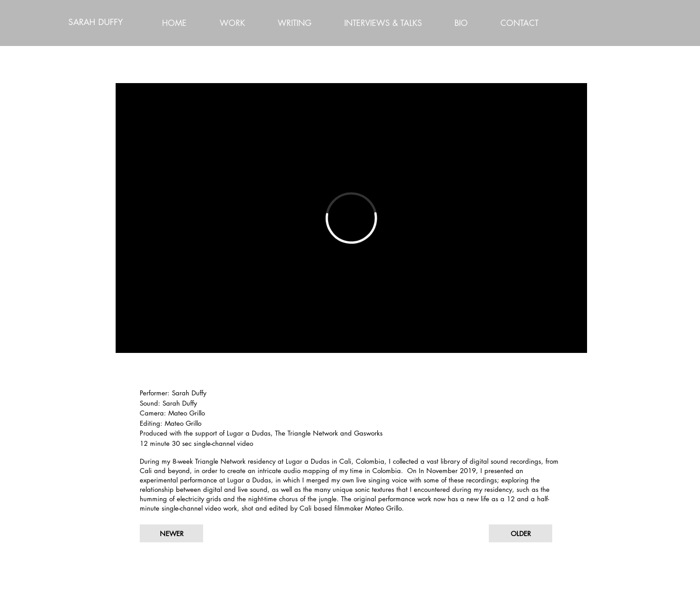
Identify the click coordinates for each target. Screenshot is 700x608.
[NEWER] (171, 533)
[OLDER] (521, 533)
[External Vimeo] (351, 218)
